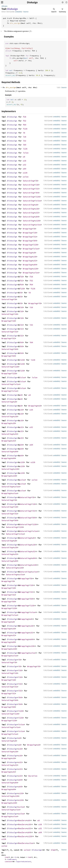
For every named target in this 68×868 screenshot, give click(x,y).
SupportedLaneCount (24, 862)
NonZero (22, 820)
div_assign (15, 23)
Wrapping (27, 229)
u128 (25, 173)
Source (26, 12)
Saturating (28, 181)
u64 (24, 169)
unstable (18, 12)
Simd (53, 850)
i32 (24, 141)
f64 (24, 125)
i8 (24, 133)
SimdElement (12, 859)
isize (26, 153)
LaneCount (8, 862)
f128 (25, 129)
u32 (24, 165)
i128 (25, 149)
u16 (24, 161)
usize (26, 177)
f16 (24, 117)
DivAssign (32, 2)
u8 (24, 157)
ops (6, 6)
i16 (24, 137)
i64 (24, 145)
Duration (33, 776)
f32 (24, 121)
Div (16, 857)
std (3, 6)
